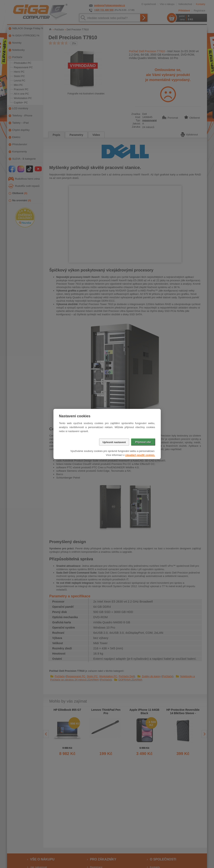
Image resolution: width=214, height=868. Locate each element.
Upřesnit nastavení (114, 442)
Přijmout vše (143, 442)
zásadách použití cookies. (140, 455)
